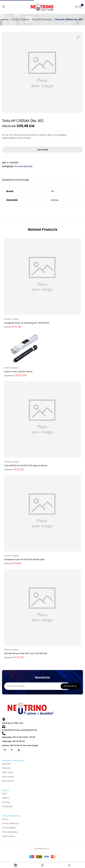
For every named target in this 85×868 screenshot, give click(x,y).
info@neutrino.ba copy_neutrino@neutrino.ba (20, 730)
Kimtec (55, 200)
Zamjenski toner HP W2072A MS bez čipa (24, 560)
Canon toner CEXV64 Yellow (18, 372)
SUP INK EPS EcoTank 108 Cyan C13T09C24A (26, 654)
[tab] (15, 180)
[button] (80, 7)
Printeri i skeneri (20, 20)
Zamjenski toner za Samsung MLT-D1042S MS (27, 323)
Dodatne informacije (15, 180)
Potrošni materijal (42, 20)
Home (5, 20)
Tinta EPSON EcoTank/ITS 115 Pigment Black (26, 466)
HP (53, 191)
